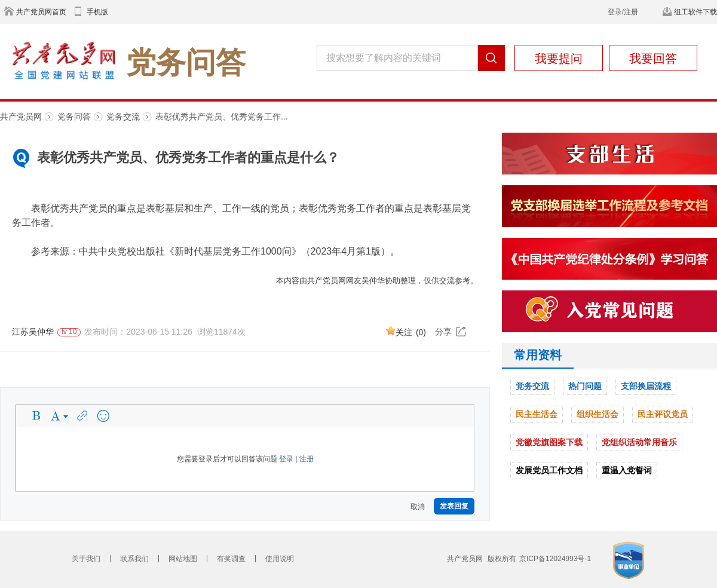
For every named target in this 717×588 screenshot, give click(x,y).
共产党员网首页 (41, 12)
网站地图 (183, 559)
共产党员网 (21, 117)
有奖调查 (231, 559)
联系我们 (134, 559)
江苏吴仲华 (33, 332)
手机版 (97, 12)
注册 (307, 459)
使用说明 (280, 559)
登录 (286, 459)
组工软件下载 (695, 12)
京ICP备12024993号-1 (555, 559)
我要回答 (653, 59)
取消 (418, 507)
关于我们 (86, 559)
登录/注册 (623, 12)
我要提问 (559, 59)
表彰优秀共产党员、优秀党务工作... (222, 117)
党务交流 (123, 117)
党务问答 (74, 117)
